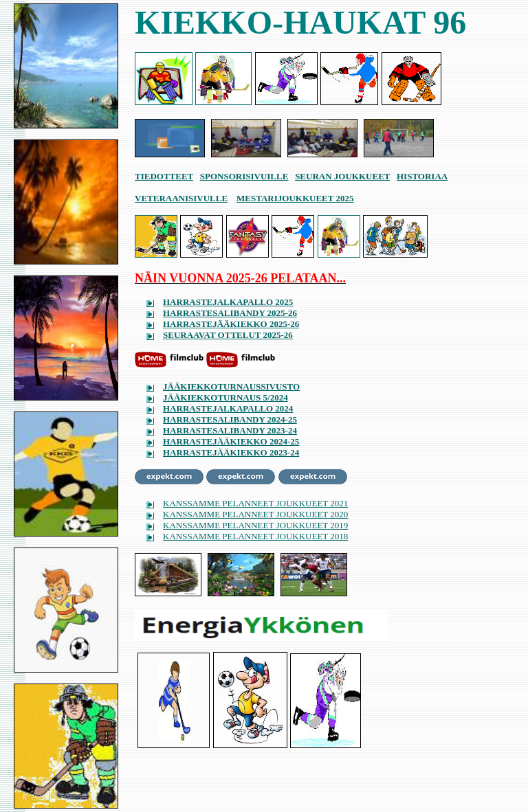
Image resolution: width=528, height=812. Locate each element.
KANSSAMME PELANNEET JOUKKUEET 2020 (255, 514)
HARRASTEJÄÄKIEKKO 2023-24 (231, 452)
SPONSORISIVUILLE (244, 176)
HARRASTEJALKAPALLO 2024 (228, 408)
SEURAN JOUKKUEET (342, 176)
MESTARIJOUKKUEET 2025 (295, 198)
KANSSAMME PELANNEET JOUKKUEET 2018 (255, 536)
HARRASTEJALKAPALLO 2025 (228, 302)
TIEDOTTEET (164, 176)
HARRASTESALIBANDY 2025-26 (230, 313)
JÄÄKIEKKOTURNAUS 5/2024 (225, 397)
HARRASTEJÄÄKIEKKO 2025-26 (231, 324)
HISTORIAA (422, 176)
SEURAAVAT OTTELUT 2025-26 (228, 335)
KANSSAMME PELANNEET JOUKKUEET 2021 (255, 503)
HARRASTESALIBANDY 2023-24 (230, 430)
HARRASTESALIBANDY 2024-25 (230, 419)
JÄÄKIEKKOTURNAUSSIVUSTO (231, 386)
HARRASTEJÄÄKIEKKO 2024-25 (231, 441)
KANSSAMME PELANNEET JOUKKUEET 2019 (255, 525)
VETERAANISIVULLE (181, 198)
